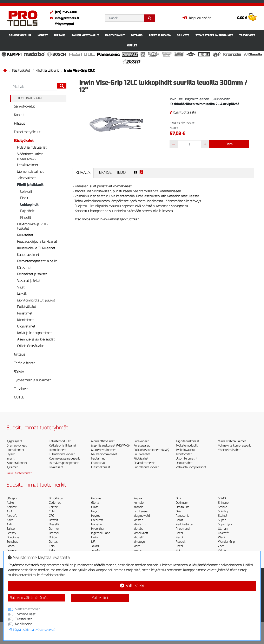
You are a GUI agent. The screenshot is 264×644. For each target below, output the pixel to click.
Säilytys (183, 35)
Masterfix (140, 524)
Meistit (22, 294)
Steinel (223, 516)
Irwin (94, 537)
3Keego (12, 498)
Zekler (222, 550)
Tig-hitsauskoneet (187, 441)
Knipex (138, 498)
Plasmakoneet (101, 467)
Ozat (179, 511)
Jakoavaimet (26, 178)
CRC (51, 516)
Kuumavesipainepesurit (64, 459)
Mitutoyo (139, 542)
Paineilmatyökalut (85, 35)
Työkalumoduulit (187, 446)
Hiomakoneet (15, 450)
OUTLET (132, 45)
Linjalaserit (56, 467)
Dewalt (54, 520)
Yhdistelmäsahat (229, 450)
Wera (222, 537)
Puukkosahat (142, 454)
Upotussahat (184, 463)
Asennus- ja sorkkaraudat (36, 339)
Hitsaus (60, 35)
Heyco (95, 511)
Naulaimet (98, 459)
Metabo (138, 529)
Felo (52, 550)
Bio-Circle (13, 537)
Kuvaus (83, 173)
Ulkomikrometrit (187, 459)
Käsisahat (24, 268)
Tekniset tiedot (112, 172)
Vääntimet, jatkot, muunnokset (30, 156)
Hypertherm (99, 529)
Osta (229, 144)
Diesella (54, 524)
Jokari (95, 546)
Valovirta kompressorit (191, 467)
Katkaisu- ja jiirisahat (62, 446)
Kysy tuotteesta (183, 112)
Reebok (181, 542)
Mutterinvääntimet (103, 450)
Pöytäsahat (141, 459)
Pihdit (24, 198)
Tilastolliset (24, 619)
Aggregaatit (14, 441)
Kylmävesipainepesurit (64, 463)
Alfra (10, 520)
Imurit (11, 459)
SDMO (222, 498)
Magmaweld (142, 516)
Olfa (178, 498)
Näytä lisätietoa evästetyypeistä (32, 630)
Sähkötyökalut (20, 35)
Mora (137, 546)
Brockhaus (56, 498)
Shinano (223, 503)
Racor (180, 533)
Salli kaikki (132, 586)
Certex (53, 507)
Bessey (11, 533)
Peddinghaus (184, 524)
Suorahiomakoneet (146, 467)
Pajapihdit (27, 211)
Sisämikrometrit (144, 463)
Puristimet (25, 313)
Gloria (95, 503)
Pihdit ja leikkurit (48, 70)
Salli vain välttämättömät (29, 598)
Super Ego (225, 524)
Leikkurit (26, 192)
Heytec (96, 516)
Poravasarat (142, 446)
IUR (93, 542)
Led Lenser (141, 511)
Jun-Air (96, 550)
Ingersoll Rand (101, 533)
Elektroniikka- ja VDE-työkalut (32, 226)
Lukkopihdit (29, 205)
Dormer (54, 529)
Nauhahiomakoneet (104, 454)
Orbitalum (182, 507)
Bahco (11, 529)
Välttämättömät (27, 609)
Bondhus (12, 542)
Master (138, 520)
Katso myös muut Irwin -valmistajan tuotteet (106, 219)
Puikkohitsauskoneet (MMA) (151, 450)
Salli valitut (100, 598)
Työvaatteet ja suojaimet (214, 35)
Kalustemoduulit (60, 441)
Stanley (223, 511)
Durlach (54, 542)
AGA (9, 511)
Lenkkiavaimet (28, 165)
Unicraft (223, 533)
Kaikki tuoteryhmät (19, 473)
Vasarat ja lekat (29, 281)
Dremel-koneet (17, 446)
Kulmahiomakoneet (62, 454)
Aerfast (12, 507)
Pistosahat (98, 463)
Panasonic (182, 516)
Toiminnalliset (25, 614)
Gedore (96, 498)
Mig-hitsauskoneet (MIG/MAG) (110, 446)
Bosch (11, 546)
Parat (179, 520)
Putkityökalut (27, 307)
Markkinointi (24, 624)
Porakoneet (141, 441)
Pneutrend (183, 529)
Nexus (137, 550)
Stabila (223, 507)
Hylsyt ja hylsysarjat (32, 147)
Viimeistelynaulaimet (232, 441)
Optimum (182, 503)
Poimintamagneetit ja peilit (37, 261)
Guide (95, 507)
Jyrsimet (12, 467)
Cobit (52, 511)
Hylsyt (11, 454)
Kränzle (138, 507)
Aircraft (12, 516)
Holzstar (97, 524)
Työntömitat (184, 454)
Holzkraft (97, 520)
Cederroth (56, 503)
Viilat (21, 287)
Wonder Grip (226, 542)
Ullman (223, 529)
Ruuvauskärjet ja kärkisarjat (37, 242)
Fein (52, 546)
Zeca (221, 546)
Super (222, 520)
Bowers (12, 550)
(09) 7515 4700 (62, 12)
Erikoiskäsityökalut (31, 346)
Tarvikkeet (247, 35)
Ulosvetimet (26, 326)
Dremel (54, 533)
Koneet (43, 35)
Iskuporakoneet (17, 463)
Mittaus (137, 35)
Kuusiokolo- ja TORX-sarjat (36, 248)
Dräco (53, 537)
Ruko (179, 550)
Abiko (10, 503)
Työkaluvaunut (185, 450)
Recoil (180, 537)
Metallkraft (141, 533)
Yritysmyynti (64, 24)
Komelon (139, 503)
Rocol (179, 546)
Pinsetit (26, 218)
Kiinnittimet (25, 320)
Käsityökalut (115, 35)
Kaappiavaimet (28, 255)
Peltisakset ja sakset (32, 274)
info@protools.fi (63, 18)
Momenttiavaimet (30, 172)
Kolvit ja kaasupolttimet (34, 333)
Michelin (139, 537)
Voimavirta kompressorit (234, 446)
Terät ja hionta (160, 35)
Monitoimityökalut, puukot (36, 300)
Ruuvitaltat (25, 235)
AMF (9, 524)
